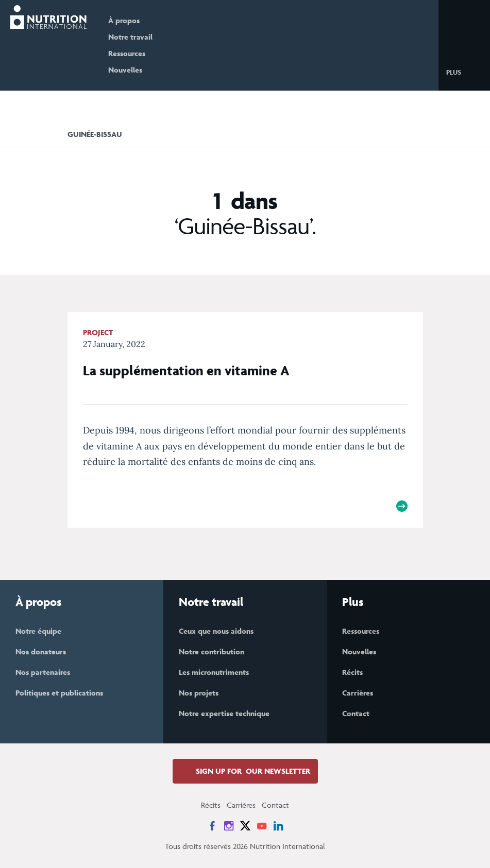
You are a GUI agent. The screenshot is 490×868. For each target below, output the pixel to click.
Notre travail (130, 37)
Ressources (127, 53)
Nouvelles (125, 70)
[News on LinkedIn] (278, 826)
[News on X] (245, 826)
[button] (462, 72)
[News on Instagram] (229, 826)
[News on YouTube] (262, 826)
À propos (124, 20)
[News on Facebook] (212, 826)
